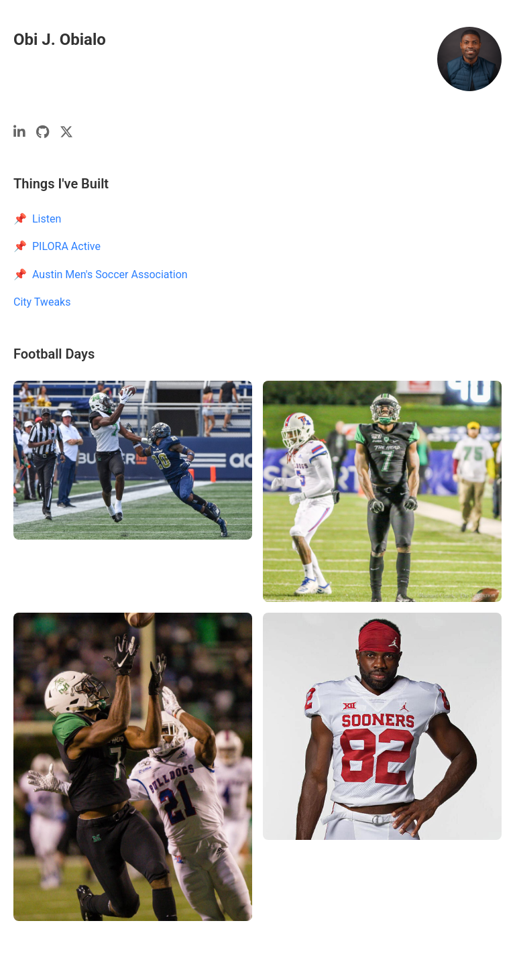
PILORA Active (66, 246)
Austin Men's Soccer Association (110, 274)
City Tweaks (42, 302)
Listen (47, 219)
